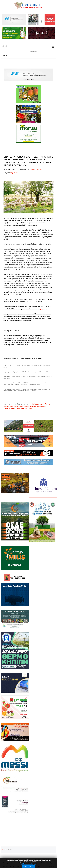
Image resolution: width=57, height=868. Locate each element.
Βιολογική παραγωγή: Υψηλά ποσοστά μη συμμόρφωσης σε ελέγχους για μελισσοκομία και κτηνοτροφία (28, 377)
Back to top (8, 850)
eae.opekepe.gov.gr (40, 309)
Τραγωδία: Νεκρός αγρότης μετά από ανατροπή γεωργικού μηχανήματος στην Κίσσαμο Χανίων (27, 366)
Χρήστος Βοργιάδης (36, 170)
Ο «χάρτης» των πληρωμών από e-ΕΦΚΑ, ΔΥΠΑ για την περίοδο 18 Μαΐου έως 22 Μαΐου (27, 372)
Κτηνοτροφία (14, 173)
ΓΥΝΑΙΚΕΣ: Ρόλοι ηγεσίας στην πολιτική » (18, 408)
